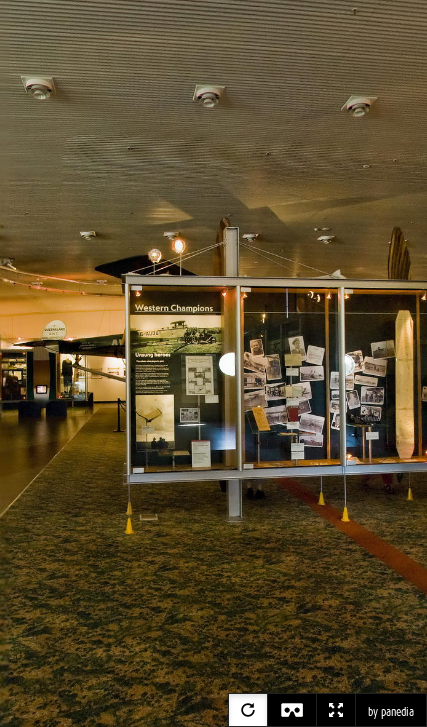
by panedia (391, 712)
